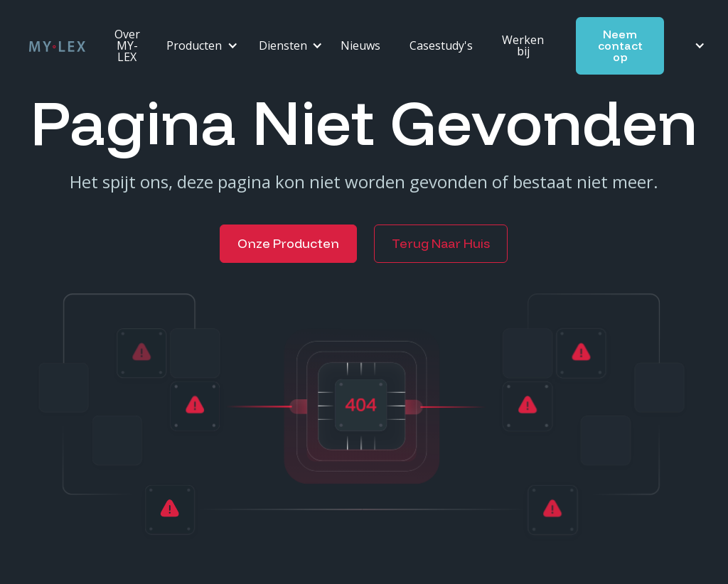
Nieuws (360, 45)
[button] (198, 46)
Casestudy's (441, 45)
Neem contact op (620, 45)
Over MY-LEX (127, 45)
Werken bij (523, 45)
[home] (57, 45)
